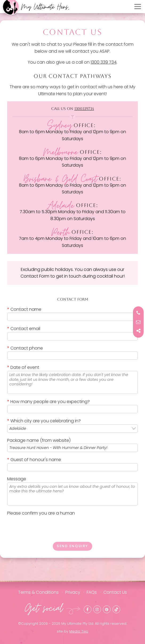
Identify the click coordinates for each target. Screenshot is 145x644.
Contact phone (25, 348)
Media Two (79, 631)
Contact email (24, 329)
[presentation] (48, 527)
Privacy (73, 592)
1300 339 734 (104, 62)
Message (17, 479)
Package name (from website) (39, 440)
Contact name (24, 309)
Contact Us (115, 592)
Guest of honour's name (34, 460)
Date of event (23, 367)
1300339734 (84, 109)
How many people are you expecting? (49, 402)
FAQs (92, 592)
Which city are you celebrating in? (44, 421)
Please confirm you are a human (41, 513)
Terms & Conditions (38, 592)
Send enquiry (72, 546)
